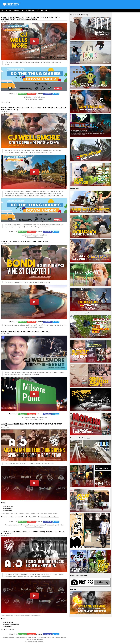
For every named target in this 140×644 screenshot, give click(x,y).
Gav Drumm (17, 325)
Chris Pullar (60, 525)
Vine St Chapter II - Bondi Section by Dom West (25, 242)
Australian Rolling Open (14, 525)
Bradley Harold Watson (54, 638)
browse (85, 575)
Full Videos (30, 11)
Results (40, 640)
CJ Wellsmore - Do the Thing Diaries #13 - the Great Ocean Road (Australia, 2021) (34, 109)
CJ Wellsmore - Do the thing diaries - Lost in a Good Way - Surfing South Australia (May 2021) (30, 18)
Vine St (40, 325)
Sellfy (49, 282)
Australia (52, 62)
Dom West (33, 325)
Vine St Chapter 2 (24, 282)
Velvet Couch (31, 638)
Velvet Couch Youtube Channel (50, 517)
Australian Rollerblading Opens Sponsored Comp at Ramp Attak (32, 425)
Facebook (48, 94)
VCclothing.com (54, 514)
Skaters (8, 11)
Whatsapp (23, 94)
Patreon (7, 64)
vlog (44, 97)
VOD (58, 325)
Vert (46, 235)
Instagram (32, 94)
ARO (30, 463)
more (86, 15)
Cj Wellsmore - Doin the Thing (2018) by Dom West (26, 332)
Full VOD (64, 325)
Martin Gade (51, 525)
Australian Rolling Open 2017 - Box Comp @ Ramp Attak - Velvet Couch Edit (33, 533)
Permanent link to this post (35, 99)
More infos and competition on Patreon (38, 227)
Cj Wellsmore (9, 62)
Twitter (57, 94)
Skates (16, 11)
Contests (33, 525)
